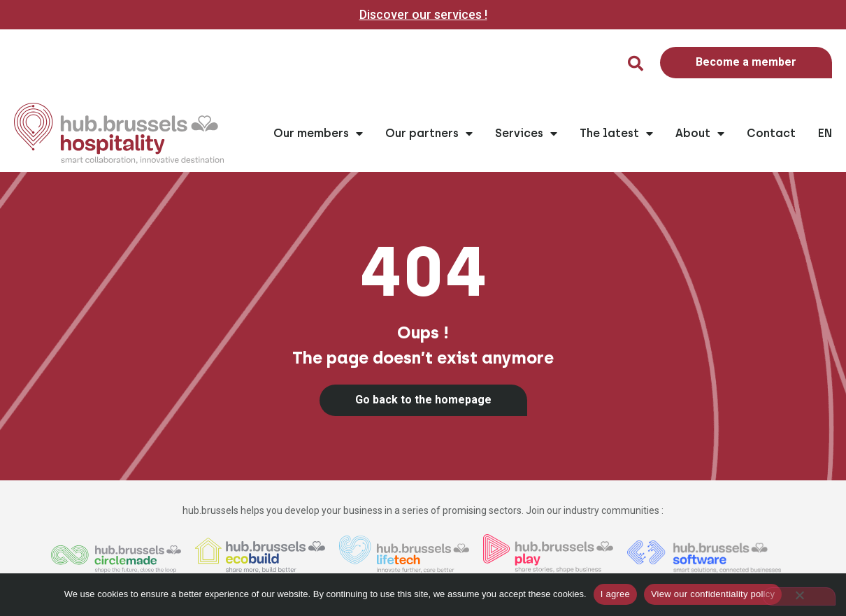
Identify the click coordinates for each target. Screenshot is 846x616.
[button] (636, 64)
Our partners (429, 134)
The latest (616, 134)
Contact (771, 133)
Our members (318, 134)
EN (825, 133)
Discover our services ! (423, 14)
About (700, 134)
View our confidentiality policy (713, 594)
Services (526, 134)
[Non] (799, 596)
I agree (615, 594)
